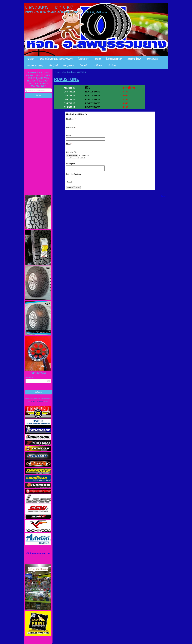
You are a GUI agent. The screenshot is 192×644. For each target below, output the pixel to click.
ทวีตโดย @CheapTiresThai (38, 554)
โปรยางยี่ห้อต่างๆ (68, 72)
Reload (69, 182)
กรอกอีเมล (29, 378)
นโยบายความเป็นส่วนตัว (37, 402)
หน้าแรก (57, 72)
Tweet (164, 196)
